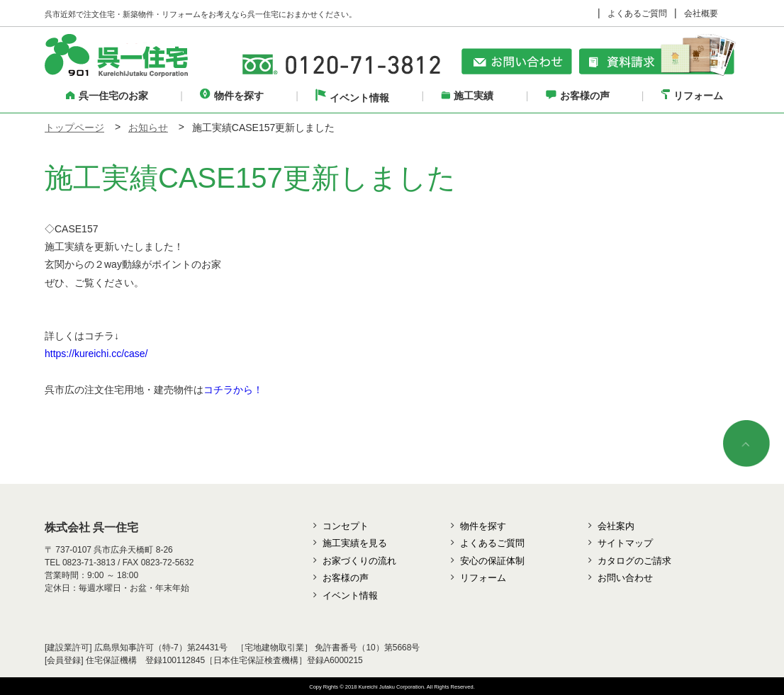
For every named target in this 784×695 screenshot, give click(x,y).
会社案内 (616, 526)
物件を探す (232, 96)
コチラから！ (233, 390)
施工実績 (467, 96)
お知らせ (148, 128)
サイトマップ (625, 543)
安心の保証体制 (492, 561)
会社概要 (701, 13)
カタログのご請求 (634, 561)
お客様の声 (578, 96)
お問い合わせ (625, 578)
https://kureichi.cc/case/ (96, 354)
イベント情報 (352, 98)
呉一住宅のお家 (107, 96)
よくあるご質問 (637, 13)
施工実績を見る (355, 543)
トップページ (74, 128)
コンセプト (346, 526)
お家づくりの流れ (359, 561)
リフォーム (692, 96)
